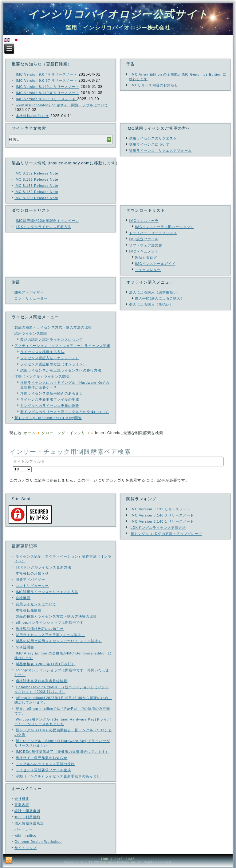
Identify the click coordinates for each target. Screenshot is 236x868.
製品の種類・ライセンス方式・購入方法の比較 (53, 327)
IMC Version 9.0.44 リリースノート (46, 74)
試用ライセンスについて (149, 144)
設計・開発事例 (27, 811)
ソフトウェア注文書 (146, 245)
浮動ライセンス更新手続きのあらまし (52, 393)
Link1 (106, 859)
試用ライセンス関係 (31, 333)
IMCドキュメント (144, 251)
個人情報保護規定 (29, 823)
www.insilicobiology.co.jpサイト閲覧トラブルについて (62, 105)
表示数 (13, 467)
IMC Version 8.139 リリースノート (46, 99)
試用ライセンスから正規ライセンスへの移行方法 (61, 370)
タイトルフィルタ (13, 457)
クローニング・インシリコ (65, 433)
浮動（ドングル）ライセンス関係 (42, 376)
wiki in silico (25, 835)
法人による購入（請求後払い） (155, 292)
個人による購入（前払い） (151, 304)
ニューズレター (148, 270)
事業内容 (22, 805)
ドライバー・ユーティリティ (153, 233)
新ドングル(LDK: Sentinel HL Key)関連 (48, 418)
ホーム (30, 433)
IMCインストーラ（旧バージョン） (164, 227)
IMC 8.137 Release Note (36, 173)
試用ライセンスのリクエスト (153, 138)
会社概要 (22, 799)
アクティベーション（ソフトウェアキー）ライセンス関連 (62, 346)
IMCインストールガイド (155, 264)
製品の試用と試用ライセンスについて (52, 340)
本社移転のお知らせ (32, 116)
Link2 (118, 859)
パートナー (24, 829)
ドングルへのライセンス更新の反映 (50, 406)
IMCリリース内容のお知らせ (154, 85)
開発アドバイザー (29, 292)
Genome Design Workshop (38, 842)
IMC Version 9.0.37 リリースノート (47, 81)
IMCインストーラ (144, 221)
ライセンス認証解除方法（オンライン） (53, 364)
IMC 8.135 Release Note (36, 179)
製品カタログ (146, 257)
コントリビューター (31, 298)
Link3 (130, 859)
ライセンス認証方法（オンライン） (50, 358)
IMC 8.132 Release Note (36, 192)
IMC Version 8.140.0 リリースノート (47, 93)
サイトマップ (26, 848)
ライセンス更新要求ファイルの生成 (50, 399)
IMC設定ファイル (144, 239)
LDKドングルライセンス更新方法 (43, 227)
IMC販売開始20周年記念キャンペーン (47, 221)
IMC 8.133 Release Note (36, 186)
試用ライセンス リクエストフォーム (160, 151)
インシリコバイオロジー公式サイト (118, 14)
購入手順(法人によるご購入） (160, 298)
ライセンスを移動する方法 (42, 352)
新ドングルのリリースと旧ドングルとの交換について (65, 412)
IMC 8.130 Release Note (36, 198)
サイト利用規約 (27, 817)
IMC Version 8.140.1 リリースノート (47, 87)
